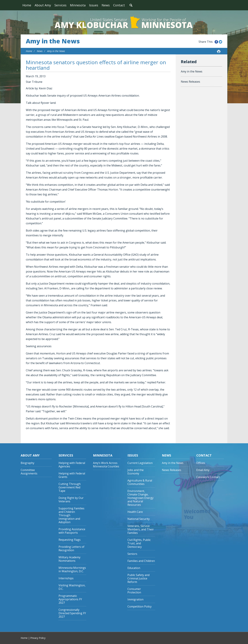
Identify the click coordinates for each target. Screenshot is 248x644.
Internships (66, 578)
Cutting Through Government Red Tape (70, 487)
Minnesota (78, 5)
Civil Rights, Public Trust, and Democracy (139, 543)
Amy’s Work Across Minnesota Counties (106, 465)
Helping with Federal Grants (72, 475)
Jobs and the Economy (136, 472)
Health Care (135, 512)
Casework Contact (208, 477)
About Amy (43, 5)
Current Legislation (140, 463)
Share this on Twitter (220, 42)
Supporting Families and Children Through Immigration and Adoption (71, 515)
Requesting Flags (70, 540)
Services (60, 5)
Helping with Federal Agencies (72, 465)
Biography (27, 463)
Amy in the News (53, 41)
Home (27, 5)
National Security (139, 519)
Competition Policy (139, 607)
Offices (201, 463)
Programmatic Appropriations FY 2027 (70, 599)
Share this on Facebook (216, 42)
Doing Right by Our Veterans (71, 500)
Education (134, 568)
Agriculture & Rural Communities (140, 482)
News (106, 5)
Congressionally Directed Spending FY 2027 (72, 613)
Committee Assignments (29, 472)
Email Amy (203, 470)
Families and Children (141, 561)
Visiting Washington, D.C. (72, 587)
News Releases (190, 82)
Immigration (135, 600)
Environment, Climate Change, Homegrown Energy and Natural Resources (140, 498)
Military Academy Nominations (69, 559)
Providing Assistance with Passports (72, 531)
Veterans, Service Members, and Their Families (141, 529)
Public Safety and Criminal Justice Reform (138, 578)
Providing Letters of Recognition (71, 549)
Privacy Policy (38, 638)
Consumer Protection (134, 591)
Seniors (132, 554)
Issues (94, 5)
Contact (119, 5)
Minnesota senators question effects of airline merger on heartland (96, 65)
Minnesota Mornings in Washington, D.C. (72, 570)
